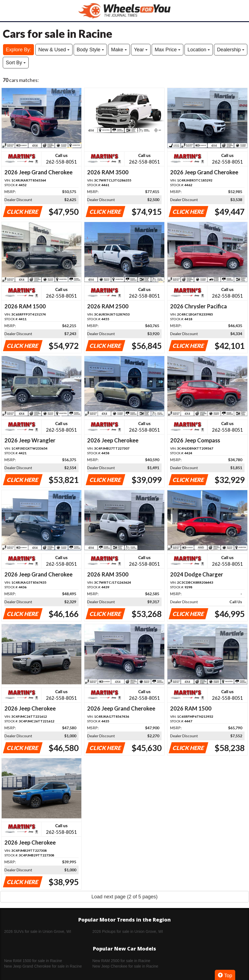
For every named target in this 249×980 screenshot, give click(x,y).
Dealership (231, 50)
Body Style (90, 50)
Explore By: (18, 50)
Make (119, 50)
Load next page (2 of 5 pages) (124, 897)
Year (141, 50)
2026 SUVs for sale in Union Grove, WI (38, 931)
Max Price (168, 50)
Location (199, 50)
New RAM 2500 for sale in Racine (121, 961)
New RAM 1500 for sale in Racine (33, 961)
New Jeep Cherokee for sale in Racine (125, 966)
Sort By (16, 63)
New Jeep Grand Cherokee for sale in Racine (43, 966)
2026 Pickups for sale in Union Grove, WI (128, 931)
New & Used (54, 50)
